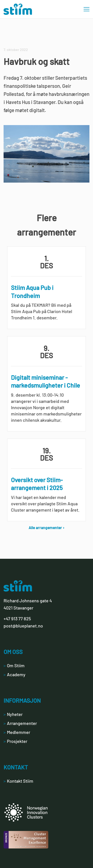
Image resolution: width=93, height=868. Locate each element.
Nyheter (13, 714)
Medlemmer (17, 732)
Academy (15, 674)
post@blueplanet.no (23, 626)
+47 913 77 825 (17, 618)
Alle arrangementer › (46, 528)
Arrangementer (20, 723)
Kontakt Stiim (18, 781)
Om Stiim (14, 665)
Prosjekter (15, 741)
